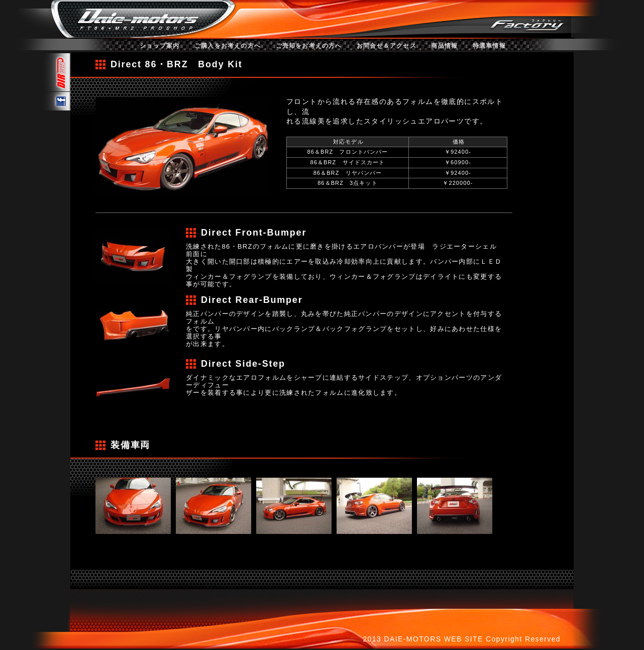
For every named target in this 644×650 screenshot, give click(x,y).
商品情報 (444, 46)
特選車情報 (489, 46)
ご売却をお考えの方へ (309, 46)
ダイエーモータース (137, 18)
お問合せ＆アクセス (387, 46)
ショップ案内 (159, 46)
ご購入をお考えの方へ (228, 46)
